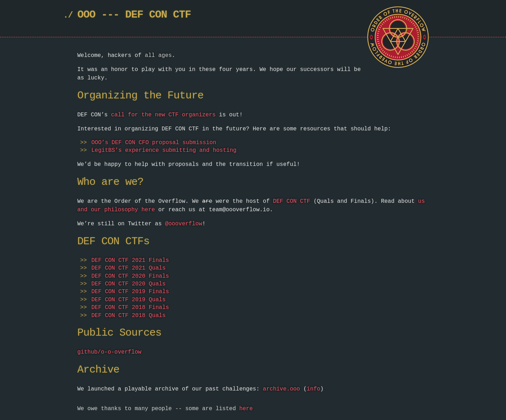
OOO (86, 15)
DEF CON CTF (292, 201)
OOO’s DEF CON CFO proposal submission (154, 143)
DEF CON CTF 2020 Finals (130, 276)
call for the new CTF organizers (163, 115)
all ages (158, 56)
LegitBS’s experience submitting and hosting (164, 150)
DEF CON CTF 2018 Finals (130, 308)
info (313, 389)
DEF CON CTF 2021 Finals (130, 260)
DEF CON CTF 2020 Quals (128, 284)
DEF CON (146, 15)
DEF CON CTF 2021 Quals (128, 268)
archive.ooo (281, 389)
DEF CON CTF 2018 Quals (128, 316)
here (246, 409)
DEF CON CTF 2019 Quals (128, 300)
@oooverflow (184, 224)
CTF (182, 15)
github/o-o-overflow (109, 352)
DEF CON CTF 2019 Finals (130, 292)
